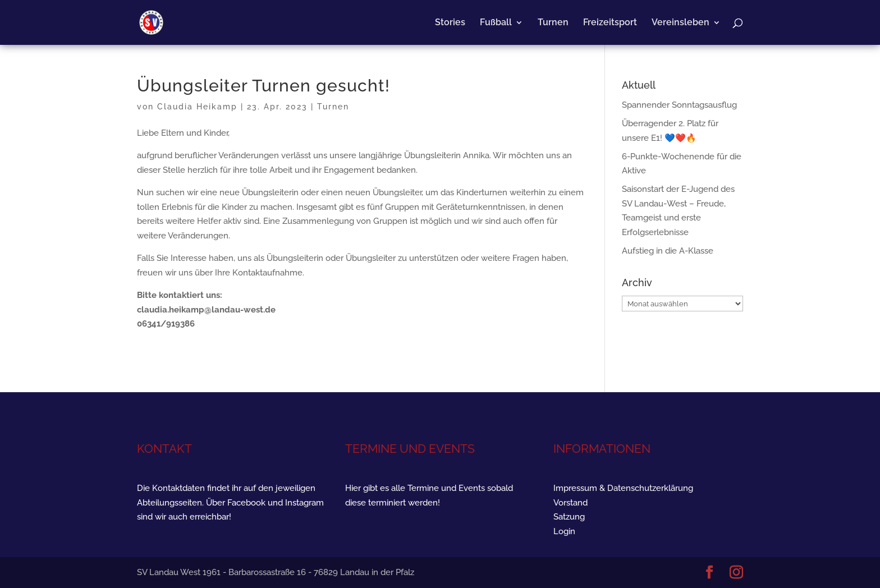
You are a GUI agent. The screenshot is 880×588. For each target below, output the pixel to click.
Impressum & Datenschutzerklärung (623, 488)
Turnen (553, 23)
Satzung (569, 517)
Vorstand (570, 503)
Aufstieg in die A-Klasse (668, 251)
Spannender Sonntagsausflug (679, 105)
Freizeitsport (610, 23)
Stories (450, 23)
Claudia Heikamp (197, 107)
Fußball (496, 23)
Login (564, 531)
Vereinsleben (680, 23)
